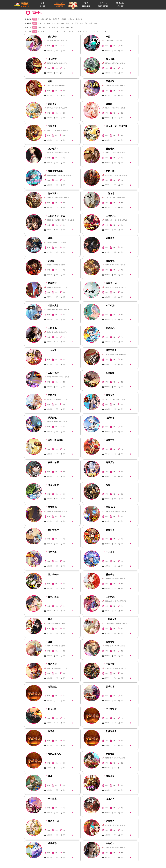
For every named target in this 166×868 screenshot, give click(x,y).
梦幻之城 (51, 664)
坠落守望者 (110, 731)
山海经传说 (110, 619)
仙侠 (58, 23)
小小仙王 (109, 552)
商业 (91, 23)
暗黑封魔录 (52, 306)
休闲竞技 (64, 19)
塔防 (67, 27)
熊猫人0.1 (109, 507)
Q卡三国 (51, 709)
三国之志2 (110, 664)
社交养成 (71, 19)
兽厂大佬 (51, 37)
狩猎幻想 (51, 395)
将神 (49, 81)
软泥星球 (109, 328)
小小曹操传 (110, 709)
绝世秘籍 (109, 754)
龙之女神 (109, 799)
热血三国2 (110, 171)
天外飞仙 (51, 104)
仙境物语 (109, 642)
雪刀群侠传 (52, 575)
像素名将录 (52, 597)
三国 (44, 23)
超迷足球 (109, 462)
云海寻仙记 (110, 283)
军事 (77, 23)
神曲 (49, 776)
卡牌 (49, 27)
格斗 (53, 27)
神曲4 (50, 642)
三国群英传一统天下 (57, 216)
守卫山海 (109, 306)
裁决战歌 (51, 418)
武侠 (53, 23)
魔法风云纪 (52, 821)
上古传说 (51, 350)
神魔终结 (109, 575)
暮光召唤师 (52, 485)
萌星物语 (51, 843)
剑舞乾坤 (109, 843)
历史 (72, 23)
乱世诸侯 (109, 261)
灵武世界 (109, 687)
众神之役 (109, 440)
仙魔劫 (50, 238)
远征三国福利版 (54, 440)
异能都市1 (110, 530)
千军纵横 (51, 799)
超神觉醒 (51, 687)
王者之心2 (110, 216)
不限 (35, 19)
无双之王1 (52, 126)
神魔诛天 (109, 149)
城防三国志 (110, 350)
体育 (81, 23)
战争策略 (48, 19)
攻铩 (107, 485)
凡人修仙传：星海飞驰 (116, 126)
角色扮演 (41, 19)
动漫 (63, 23)
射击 (58, 27)
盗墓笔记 (109, 238)
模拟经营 (56, 19)
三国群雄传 (52, 373)
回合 (44, 27)
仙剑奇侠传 (52, 530)
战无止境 (109, 59)
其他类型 (79, 19)
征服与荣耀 (52, 462)
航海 (86, 23)
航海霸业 (51, 283)
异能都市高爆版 (54, 171)
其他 (95, 23)
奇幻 (67, 23)
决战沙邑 (109, 373)
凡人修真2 (52, 149)
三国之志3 (110, 597)
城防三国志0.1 (54, 754)
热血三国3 (52, 193)
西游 (49, 23)
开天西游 (51, 59)
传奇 (39, 23)
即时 (39, 27)
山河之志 (109, 193)
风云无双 (109, 395)
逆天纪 (50, 731)
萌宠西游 (51, 507)
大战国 (50, 261)
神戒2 (50, 619)
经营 (63, 27)
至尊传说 (109, 81)
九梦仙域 (109, 418)
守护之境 (51, 552)
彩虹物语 (109, 821)
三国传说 (51, 328)
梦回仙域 (109, 776)
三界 (107, 37)
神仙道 (108, 104)
